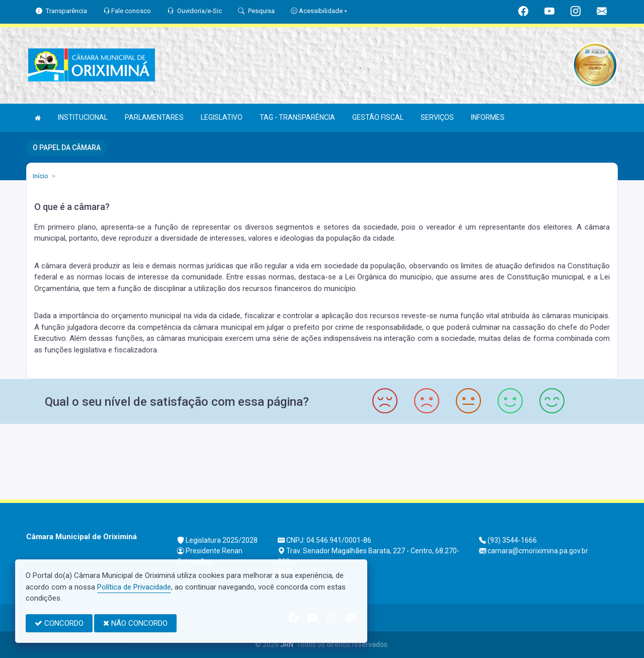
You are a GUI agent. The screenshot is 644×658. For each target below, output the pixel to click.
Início (41, 176)
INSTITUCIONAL (83, 117)
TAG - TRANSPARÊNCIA (297, 117)
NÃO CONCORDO (135, 623)
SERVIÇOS (437, 117)
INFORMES (488, 117)
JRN (287, 644)
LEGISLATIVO (222, 117)
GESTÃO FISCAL (378, 117)
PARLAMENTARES (154, 117)
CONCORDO (59, 623)
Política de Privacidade (134, 587)
